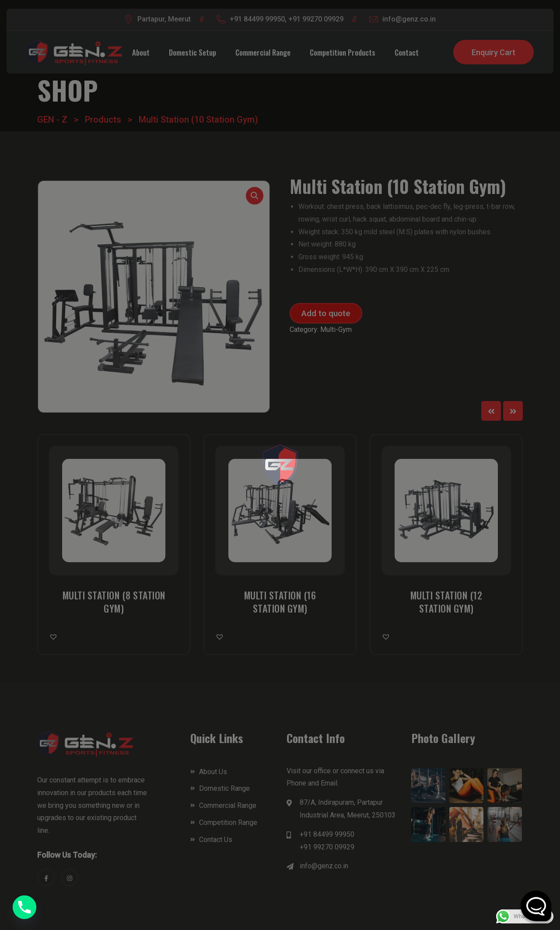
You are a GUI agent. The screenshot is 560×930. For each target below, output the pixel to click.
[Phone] (24, 907)
